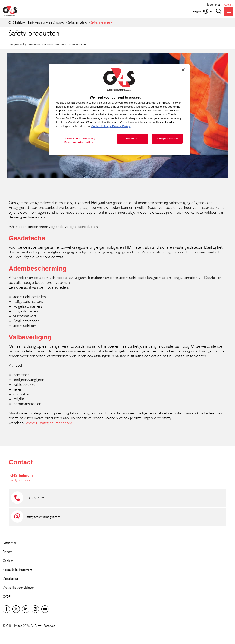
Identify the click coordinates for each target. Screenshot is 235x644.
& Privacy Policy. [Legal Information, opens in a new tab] (120, 126)
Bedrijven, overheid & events (46, 22)
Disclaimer (10, 543)
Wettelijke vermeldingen (19, 587)
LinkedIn (26, 609)
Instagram (35, 609)
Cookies (8, 560)
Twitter (16, 609)
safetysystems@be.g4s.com (43, 517)
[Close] (183, 70)
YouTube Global (45, 609)
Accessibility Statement (17, 569)
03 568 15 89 (35, 498)
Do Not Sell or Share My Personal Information (79, 140)
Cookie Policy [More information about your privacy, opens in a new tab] (100, 126)
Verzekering (10, 578)
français (228, 4)
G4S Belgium (17, 22)
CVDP (7, 596)
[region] (119, 110)
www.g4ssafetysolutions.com (49, 423)
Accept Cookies (167, 139)
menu (229, 11)
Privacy (7, 552)
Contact (21, 462)
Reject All (133, 139)
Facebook (6, 609)
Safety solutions (77, 22)
